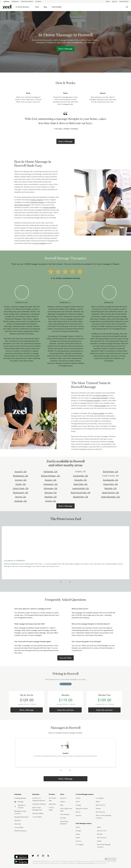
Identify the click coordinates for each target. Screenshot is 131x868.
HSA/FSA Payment (20, 831)
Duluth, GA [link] (21, 484)
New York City (100, 805)
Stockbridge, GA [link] (81, 497)
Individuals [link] (6, 1)
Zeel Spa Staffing (38, 814)
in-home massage (39, 243)
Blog (62, 805)
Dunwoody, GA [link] (51, 484)
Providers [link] (38, 1)
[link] (7, 7)
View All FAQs (65, 658)
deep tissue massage (22, 205)
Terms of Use (81, 863)
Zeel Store (18, 824)
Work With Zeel (52, 800)
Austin (78, 802)
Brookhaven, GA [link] (21, 476)
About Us (63, 799)
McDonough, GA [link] (21, 492)
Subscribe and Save (65, 710)
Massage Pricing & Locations (20, 813)
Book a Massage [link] (65, 49)
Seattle (99, 841)
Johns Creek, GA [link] (21, 488)
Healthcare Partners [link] (27, 1)
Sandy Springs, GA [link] (110, 492)
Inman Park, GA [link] (111, 484)
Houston (78, 816)
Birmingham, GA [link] (111, 471)
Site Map (63, 818)
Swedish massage (38, 202)
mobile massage (37, 200)
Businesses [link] (15, 1)
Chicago (78, 805)
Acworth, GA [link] (21, 471)
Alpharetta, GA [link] (51, 471)
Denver (78, 812)
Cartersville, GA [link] (80, 476)
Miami (98, 802)
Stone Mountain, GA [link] (110, 497)
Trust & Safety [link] (57, 7)
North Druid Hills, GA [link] (81, 492)
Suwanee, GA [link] (21, 501)
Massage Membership (21, 817)
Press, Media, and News (66, 810)
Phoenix (98, 809)
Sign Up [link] (115, 1)
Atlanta (78, 799)
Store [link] (37, 7)
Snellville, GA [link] (51, 497)
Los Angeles (100, 799)
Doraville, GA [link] (80, 480)
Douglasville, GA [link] (111, 480)
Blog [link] (45, 7)
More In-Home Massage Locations (103, 817)
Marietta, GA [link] (111, 488)
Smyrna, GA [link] (21, 497)
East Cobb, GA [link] (80, 484)
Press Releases (65, 815)
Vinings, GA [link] (51, 501)
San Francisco (100, 812)
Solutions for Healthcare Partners (39, 800)
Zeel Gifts (18, 821)
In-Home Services (23, 7)
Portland (100, 834)
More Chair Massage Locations (104, 846)
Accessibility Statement (64, 823)
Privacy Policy (91, 863)
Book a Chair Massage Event (37, 809)
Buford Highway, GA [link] (51, 476)
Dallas (78, 834)
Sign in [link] (108, 1)
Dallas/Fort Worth (82, 809)
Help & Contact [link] (124, 1)
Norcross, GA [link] (51, 492)
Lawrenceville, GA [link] (80, 488)
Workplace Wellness (39, 804)
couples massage (49, 207)
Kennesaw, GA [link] (51, 488)
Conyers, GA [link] (21, 480)
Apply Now (52, 804)
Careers (63, 802)
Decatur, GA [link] (51, 480)
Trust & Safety (19, 828)
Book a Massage (65, 141)
